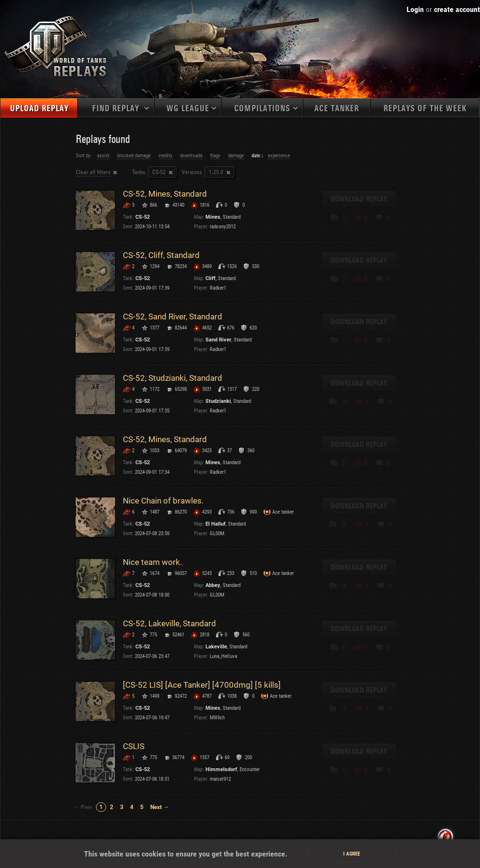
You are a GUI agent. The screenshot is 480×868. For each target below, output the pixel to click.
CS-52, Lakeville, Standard (169, 623)
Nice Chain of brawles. (163, 501)
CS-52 (159, 172)
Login (415, 9)
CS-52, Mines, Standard (165, 194)
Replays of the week (425, 109)
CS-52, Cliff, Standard (161, 255)
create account (457, 9)
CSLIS (134, 746)
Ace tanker (337, 109)
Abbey (213, 585)
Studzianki (218, 401)
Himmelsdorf (221, 769)
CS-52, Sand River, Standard (173, 317)
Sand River (218, 340)
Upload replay (39, 109)
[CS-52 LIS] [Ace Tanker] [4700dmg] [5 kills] (202, 685)
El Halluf (216, 524)
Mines (213, 217)
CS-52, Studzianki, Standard (173, 378)
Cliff (210, 278)
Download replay (359, 199)
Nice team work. (152, 562)
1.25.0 (216, 172)
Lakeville (216, 647)
